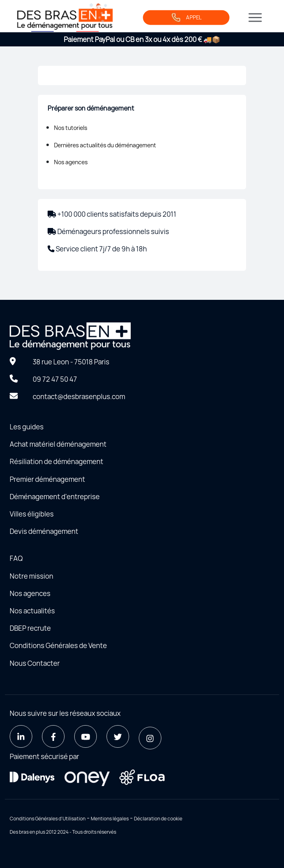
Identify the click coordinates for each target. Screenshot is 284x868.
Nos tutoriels (71, 128)
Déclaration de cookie (158, 819)
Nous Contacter (35, 663)
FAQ (16, 558)
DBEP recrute (30, 628)
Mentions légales (110, 819)
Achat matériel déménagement (58, 444)
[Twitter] (118, 736)
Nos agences (71, 162)
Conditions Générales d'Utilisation (48, 819)
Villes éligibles (32, 514)
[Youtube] (86, 736)
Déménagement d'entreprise (55, 497)
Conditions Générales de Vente (58, 645)
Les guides (27, 427)
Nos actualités (32, 611)
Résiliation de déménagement (56, 461)
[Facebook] (53, 736)
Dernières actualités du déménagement (105, 145)
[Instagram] (150, 738)
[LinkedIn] (21, 736)
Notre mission (31, 576)
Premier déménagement (47, 479)
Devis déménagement (44, 531)
